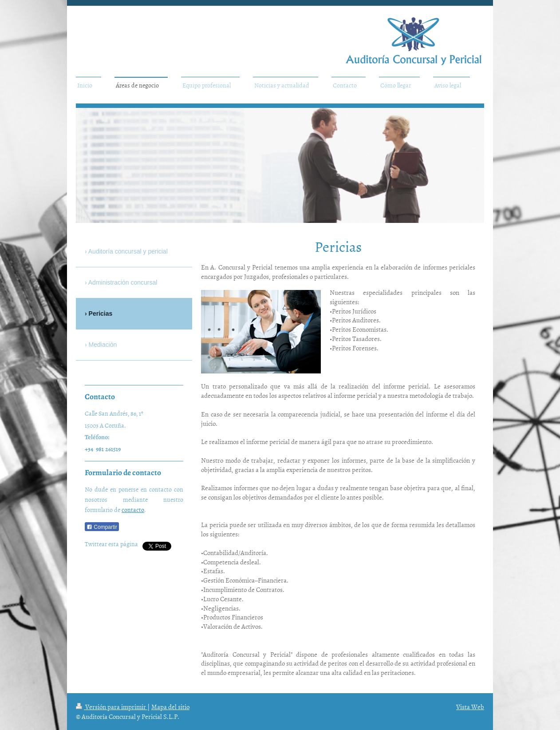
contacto (133, 510)
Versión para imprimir (112, 707)
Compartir (102, 527)
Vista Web (470, 707)
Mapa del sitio (170, 707)
